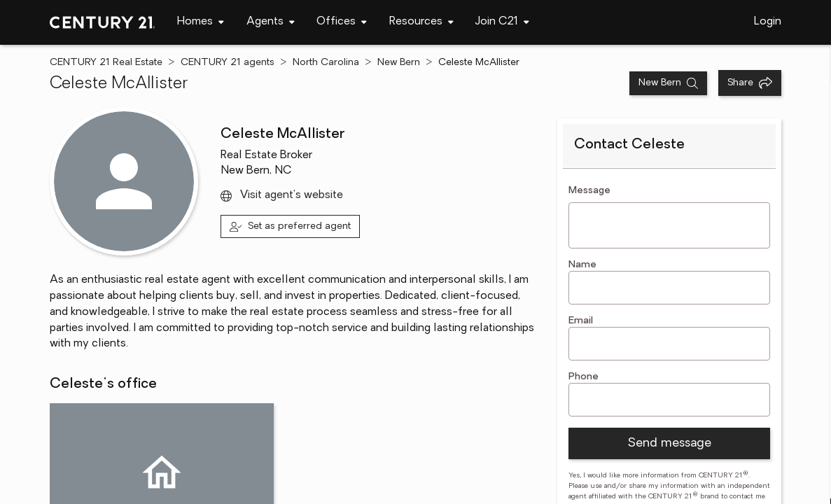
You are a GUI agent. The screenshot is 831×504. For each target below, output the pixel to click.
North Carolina (326, 63)
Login (768, 22)
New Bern (399, 63)
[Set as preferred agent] (290, 226)
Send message (669, 443)
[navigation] (201, 22)
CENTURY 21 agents (228, 63)
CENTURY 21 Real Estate (106, 63)
